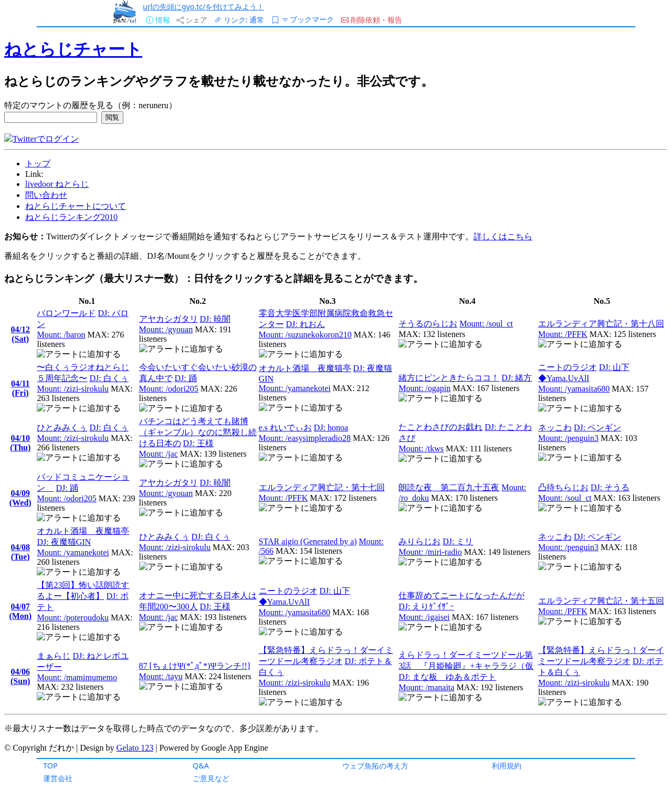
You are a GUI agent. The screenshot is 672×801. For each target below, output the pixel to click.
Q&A (201, 766)
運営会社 (58, 778)
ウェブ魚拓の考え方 (375, 766)
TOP (50, 766)
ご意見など (211, 778)
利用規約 (507, 766)
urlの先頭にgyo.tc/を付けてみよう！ (203, 7)
